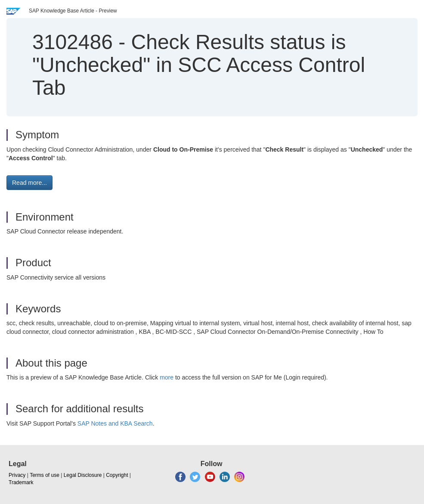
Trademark (21, 482)
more (167, 377)
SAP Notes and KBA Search (115, 423)
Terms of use (45, 475)
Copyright (117, 475)
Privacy (17, 475)
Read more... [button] (29, 183)
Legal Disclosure (83, 475)
